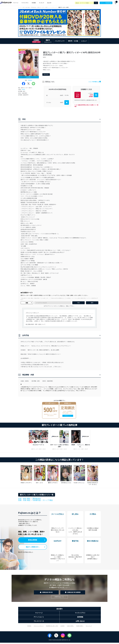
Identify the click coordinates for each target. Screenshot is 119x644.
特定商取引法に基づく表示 (52, 627)
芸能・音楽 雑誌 (24, 500)
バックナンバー (54, 7)
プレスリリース (39, 622)
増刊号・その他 (73, 41)
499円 (62, 103)
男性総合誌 (34, 7)
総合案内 (59, 610)
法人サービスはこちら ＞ (26, 552)
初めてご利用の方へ (31, 547)
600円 (62, 95)
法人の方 (49, 3)
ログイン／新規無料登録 (106, 3)
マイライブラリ (25, 3)
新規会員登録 (33, 540)
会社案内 (62, 627)
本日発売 (34, 3)
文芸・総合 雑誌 (26, 7)
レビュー (84, 41)
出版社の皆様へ (70, 627)
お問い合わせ (80, 622)
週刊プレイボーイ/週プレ (43, 7)
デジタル (49, 103)
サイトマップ (89, 627)
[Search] (96, 3)
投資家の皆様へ (80, 627)
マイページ (16, 3)
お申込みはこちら (68, 416)
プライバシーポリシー (39, 627)
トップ (20, 7)
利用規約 (29, 627)
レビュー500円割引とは (93, 82)
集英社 (24, 90)
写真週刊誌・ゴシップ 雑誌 (43, 500)
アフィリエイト (39, 618)
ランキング (41, 3)
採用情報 (80, 618)
